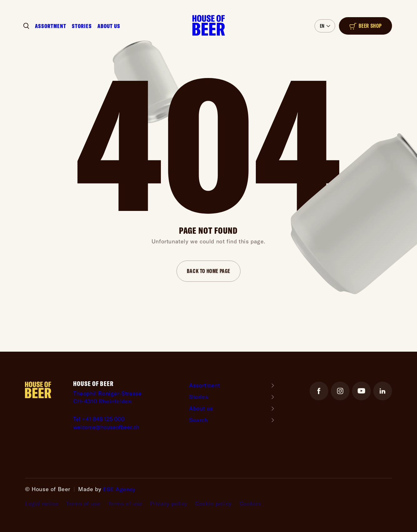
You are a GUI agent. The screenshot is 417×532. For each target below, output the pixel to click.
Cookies (250, 504)
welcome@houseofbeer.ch (106, 427)
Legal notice (42, 504)
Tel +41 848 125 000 (99, 419)
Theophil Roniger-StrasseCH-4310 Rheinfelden (107, 397)
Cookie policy (213, 504)
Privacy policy (169, 504)
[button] (325, 26)
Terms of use (83, 504)
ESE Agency (119, 489)
